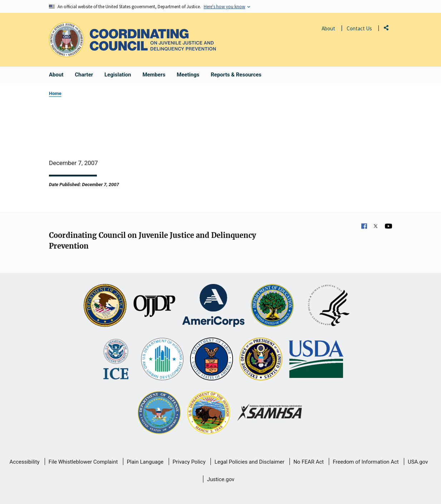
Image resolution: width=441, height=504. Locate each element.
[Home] (153, 40)
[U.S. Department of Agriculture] (316, 360)
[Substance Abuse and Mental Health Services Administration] (270, 413)
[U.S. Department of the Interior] (209, 413)
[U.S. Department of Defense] (159, 413)
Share (389, 29)
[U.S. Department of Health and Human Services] (329, 306)
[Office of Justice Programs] (66, 40)
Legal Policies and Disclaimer (249, 462)
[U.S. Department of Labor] (212, 360)
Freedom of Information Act (366, 462)
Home (55, 93)
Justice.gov (221, 479)
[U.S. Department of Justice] (105, 306)
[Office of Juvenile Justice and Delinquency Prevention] (154, 306)
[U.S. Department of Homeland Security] (116, 360)
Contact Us (359, 28)
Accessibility (25, 462)
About (328, 28)
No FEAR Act (309, 462)
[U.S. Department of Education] (272, 306)
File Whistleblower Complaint (83, 462)
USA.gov (418, 462)
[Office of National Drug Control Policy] (261, 360)
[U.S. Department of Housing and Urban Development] (162, 360)
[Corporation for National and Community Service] (213, 306)
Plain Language (145, 462)
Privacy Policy (189, 462)
